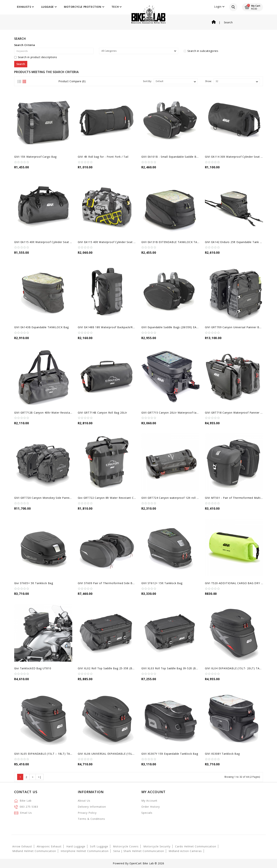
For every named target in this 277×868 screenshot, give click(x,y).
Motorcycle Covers (126, 846)
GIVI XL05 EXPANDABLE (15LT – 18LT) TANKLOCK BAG (51, 754)
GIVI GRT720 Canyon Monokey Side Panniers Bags (48, 498)
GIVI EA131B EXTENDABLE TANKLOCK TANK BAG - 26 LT (180, 242)
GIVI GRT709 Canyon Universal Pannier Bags (235, 327)
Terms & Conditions (91, 819)
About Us (84, 801)
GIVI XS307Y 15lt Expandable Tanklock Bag (170, 754)
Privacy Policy (87, 813)
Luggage (49, 7)
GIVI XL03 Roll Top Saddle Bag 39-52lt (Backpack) (174, 668)
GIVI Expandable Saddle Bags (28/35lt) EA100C (172, 327)
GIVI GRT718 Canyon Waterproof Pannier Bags (236, 413)
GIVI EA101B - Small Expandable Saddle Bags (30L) (175, 157)
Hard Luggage (76, 846)
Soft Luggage (99, 846)
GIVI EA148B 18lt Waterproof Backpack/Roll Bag (110, 327)
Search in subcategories (201, 51)
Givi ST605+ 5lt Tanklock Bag (34, 583)
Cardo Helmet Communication (196, 846)
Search (228, 22)
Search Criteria (25, 45)
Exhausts (26, 7)
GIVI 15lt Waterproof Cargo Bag (35, 157)
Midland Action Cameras (185, 851)
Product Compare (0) (72, 81)
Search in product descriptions (36, 57)
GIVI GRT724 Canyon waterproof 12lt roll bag (171, 498)
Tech (117, 7)
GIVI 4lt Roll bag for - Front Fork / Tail (103, 157)
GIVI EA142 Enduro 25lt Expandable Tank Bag (235, 242)
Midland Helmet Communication (34, 851)
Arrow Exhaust (22, 846)
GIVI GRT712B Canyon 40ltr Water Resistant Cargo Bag (51, 413)
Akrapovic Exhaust (49, 846)
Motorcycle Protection (84, 7)
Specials (147, 813)
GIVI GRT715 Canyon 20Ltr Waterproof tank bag (173, 413)
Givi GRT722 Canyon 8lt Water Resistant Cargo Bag (112, 498)
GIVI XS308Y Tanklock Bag (222, 754)
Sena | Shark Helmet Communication (139, 851)
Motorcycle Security (157, 846)
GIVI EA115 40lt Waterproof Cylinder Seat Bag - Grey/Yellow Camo (122, 242)
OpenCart (136, 863)
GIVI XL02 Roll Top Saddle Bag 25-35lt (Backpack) (111, 668)
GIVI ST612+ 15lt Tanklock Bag (162, 583)
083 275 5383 (29, 807)
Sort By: (147, 81)
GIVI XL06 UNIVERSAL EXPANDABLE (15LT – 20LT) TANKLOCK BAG (123, 754)
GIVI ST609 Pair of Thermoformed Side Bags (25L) (111, 583)
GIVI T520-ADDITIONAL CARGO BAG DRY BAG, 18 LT (241, 583)
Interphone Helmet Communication (85, 851)
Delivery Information (92, 807)
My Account (149, 801)
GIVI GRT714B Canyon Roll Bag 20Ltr (102, 413)
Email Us (26, 813)
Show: (208, 81)
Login (219, 7)
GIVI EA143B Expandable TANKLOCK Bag (41, 327)
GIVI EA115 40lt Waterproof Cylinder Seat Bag (45, 242)
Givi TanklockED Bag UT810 (33, 668)
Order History (151, 807)
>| (40, 777)
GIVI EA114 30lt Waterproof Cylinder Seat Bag (235, 157)
